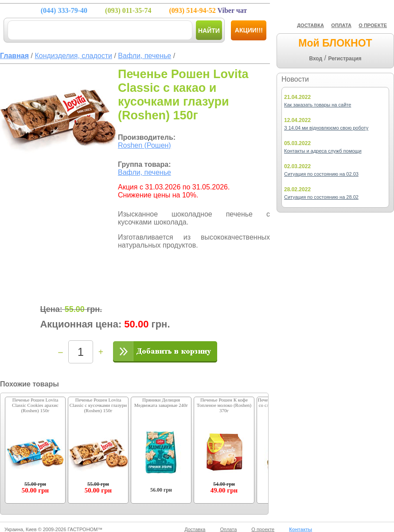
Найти (209, 31)
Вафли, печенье (144, 172)
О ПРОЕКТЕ (373, 25)
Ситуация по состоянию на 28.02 (321, 197)
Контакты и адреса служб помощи (323, 151)
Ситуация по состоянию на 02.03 (321, 174)
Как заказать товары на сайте (318, 105)
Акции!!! (249, 30)
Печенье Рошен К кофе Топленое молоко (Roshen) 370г (224, 405)
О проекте (263, 529)
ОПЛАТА (341, 25)
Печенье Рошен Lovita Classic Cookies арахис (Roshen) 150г (35, 405)
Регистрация (345, 59)
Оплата (228, 529)
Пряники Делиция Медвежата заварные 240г (161, 402)
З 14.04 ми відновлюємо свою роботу (326, 128)
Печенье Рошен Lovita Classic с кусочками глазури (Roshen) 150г (98, 405)
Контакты (300, 529)
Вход (316, 59)
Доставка (195, 529)
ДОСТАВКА (310, 25)
